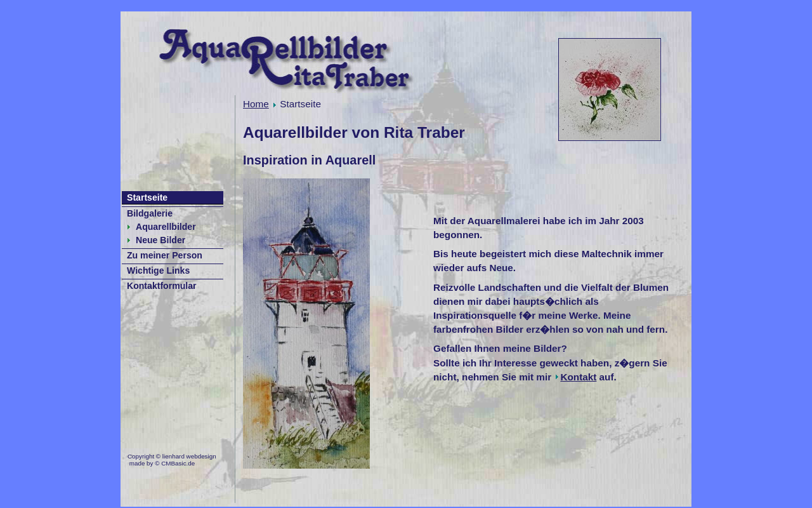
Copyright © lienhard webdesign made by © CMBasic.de (172, 460)
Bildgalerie (150, 213)
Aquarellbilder (166, 227)
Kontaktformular (162, 286)
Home (256, 104)
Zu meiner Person (165, 255)
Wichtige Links (158, 271)
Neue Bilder (160, 240)
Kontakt (578, 377)
